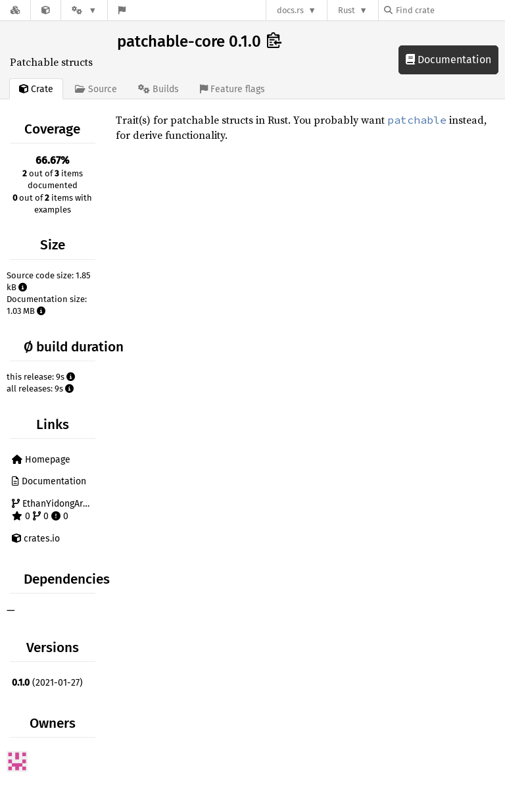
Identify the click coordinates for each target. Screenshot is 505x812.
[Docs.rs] (15, 10)
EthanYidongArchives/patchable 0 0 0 (55, 510)
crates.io (36, 539)
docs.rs (290, 10)
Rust (347, 10)
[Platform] (84, 10)
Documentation (448, 60)
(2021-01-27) (47, 683)
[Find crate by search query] (450, 10)
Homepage (41, 460)
